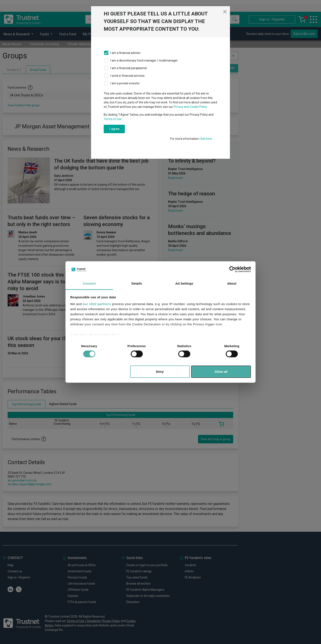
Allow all (221, 372)
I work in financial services (128, 76)
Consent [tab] (89, 283)
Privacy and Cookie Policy (190, 107)
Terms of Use (113, 119)
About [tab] (232, 283)
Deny (160, 372)
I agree (114, 129)
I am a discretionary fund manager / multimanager (144, 60)
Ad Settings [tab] (184, 283)
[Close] (225, 12)
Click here (206, 139)
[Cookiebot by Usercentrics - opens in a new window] (232, 269)
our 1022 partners (97, 304)
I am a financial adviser (126, 53)
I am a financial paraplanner (129, 68)
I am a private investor (125, 83)
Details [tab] (137, 283)
